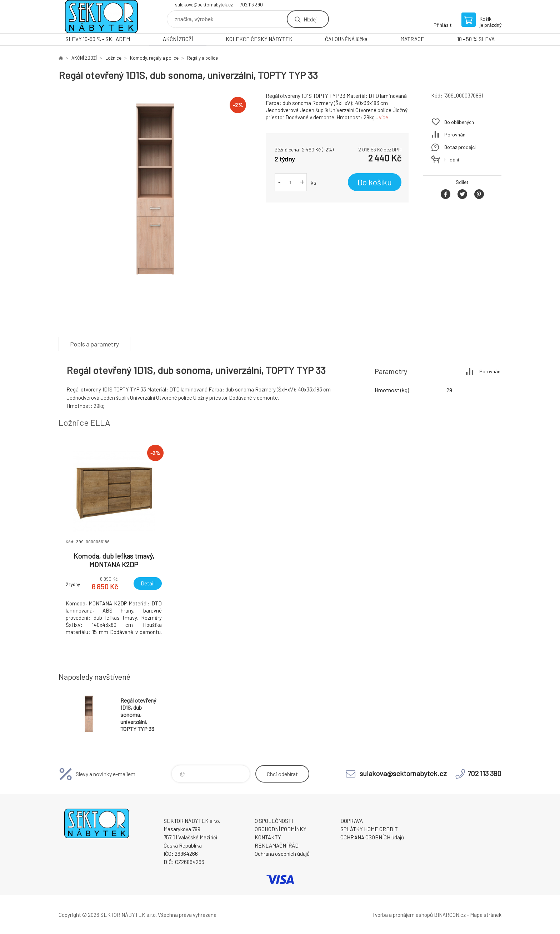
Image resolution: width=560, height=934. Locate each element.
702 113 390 (251, 5)
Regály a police (202, 58)
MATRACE (412, 39)
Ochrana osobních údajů (282, 854)
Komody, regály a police (154, 58)
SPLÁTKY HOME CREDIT (369, 829)
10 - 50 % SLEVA (476, 39)
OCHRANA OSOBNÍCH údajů (372, 837)
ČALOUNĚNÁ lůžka (346, 39)
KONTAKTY (268, 837)
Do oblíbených (459, 122)
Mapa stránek (486, 915)
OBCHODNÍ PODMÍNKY (281, 829)
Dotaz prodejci (460, 147)
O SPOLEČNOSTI (274, 821)
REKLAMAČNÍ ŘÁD (277, 845)
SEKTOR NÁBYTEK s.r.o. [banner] (101, 17)
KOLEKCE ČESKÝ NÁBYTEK (259, 39)
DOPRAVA (352, 821)
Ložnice (113, 58)
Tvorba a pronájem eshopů (402, 915)
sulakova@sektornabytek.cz (204, 5)
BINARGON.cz (450, 915)
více (384, 117)
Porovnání (455, 134)
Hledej (310, 19)
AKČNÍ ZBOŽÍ (178, 39)
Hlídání (452, 159)
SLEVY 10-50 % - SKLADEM (98, 39)
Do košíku (375, 182)
